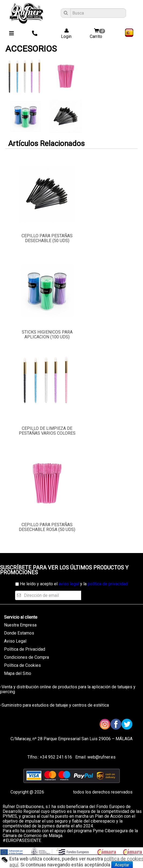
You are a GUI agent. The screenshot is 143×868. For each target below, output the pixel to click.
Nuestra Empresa (20, 625)
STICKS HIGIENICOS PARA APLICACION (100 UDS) (47, 334)
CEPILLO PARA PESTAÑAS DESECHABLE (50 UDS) (47, 238)
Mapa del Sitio (18, 673)
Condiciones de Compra (26, 657)
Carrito (98, 34)
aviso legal (69, 584)
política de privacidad (108, 584)
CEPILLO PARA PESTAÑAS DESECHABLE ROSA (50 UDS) (47, 527)
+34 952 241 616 (56, 757)
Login (65, 34)
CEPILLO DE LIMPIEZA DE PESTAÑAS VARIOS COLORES (47, 431)
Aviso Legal (15, 641)
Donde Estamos (19, 633)
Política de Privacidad (25, 649)
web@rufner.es (101, 757)
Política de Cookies (22, 665)
